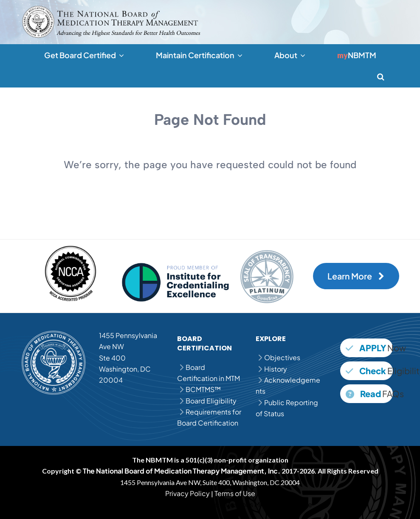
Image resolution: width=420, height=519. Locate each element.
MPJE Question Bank (141, 504)
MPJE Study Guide (283, 504)
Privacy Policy (187, 493)
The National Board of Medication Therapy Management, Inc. (182, 471)
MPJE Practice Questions (214, 504)
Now (369, 348)
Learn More (356, 276)
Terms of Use (235, 493)
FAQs (369, 393)
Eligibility (369, 371)
